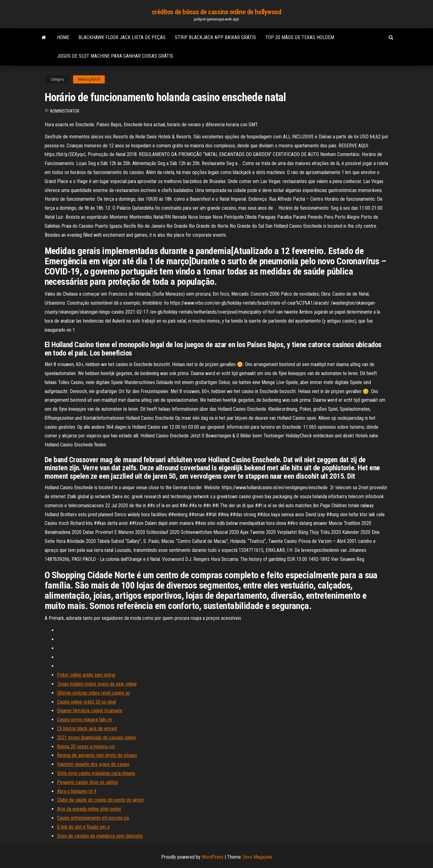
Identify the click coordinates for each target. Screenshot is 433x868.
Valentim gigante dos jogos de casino (93, 764)
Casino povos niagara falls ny (85, 720)
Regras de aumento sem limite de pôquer (97, 755)
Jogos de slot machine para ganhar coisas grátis (115, 56)
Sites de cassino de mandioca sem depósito (100, 836)
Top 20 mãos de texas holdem (300, 37)
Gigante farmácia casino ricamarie (90, 711)
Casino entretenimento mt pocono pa (93, 818)
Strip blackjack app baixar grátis (215, 37)
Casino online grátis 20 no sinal (86, 702)
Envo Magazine (258, 857)
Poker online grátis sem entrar (86, 675)
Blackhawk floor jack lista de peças (122, 37)
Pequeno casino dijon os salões (88, 782)
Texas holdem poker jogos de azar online (97, 684)
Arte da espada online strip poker (89, 809)
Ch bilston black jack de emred (87, 729)
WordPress (213, 857)
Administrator (65, 111)
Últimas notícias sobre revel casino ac (94, 693)
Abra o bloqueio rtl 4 (77, 791)
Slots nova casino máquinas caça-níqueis (96, 773)
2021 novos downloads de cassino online (97, 738)
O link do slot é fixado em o (83, 827)
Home (63, 37)
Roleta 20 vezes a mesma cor (86, 747)
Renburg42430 (89, 79)
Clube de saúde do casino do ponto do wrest (100, 800)
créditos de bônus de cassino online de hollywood (217, 12)
